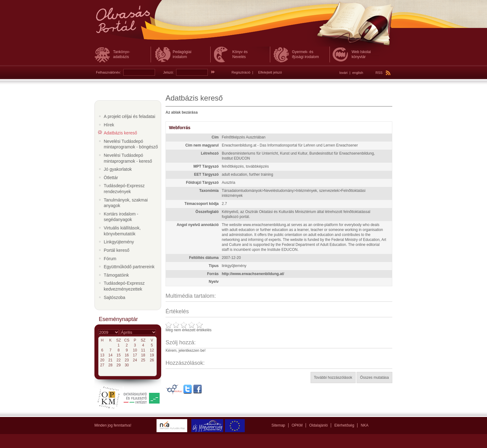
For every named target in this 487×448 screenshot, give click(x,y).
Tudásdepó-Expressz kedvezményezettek (124, 286)
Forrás (213, 274)
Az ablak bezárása (182, 112)
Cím (215, 137)
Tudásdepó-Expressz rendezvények (124, 189)
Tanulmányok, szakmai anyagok (126, 203)
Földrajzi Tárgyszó (202, 183)
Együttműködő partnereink (129, 267)
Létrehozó (210, 153)
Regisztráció (241, 72)
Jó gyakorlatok (118, 169)
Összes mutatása (374, 378)
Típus (214, 266)
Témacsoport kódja (202, 204)
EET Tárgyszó (206, 174)
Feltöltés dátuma (204, 258)
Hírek (109, 125)
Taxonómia (209, 191)
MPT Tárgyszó (206, 166)
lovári (344, 73)
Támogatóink (116, 275)
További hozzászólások (333, 378)
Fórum (110, 259)
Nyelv (214, 282)
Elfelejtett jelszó (270, 72)
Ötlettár (111, 178)
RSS (383, 73)
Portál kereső (116, 250)
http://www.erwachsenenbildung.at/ (253, 274)
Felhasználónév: (108, 72)
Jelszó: (168, 72)
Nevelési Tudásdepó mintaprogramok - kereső (128, 158)
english (358, 73)
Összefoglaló (207, 212)
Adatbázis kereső (120, 133)
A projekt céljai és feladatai (130, 116)
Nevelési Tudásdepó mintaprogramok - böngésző (131, 144)
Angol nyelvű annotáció (198, 225)
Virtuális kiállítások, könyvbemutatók (122, 231)
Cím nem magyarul (202, 145)
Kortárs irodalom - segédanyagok (121, 217)
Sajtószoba (114, 297)
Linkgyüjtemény (119, 242)
